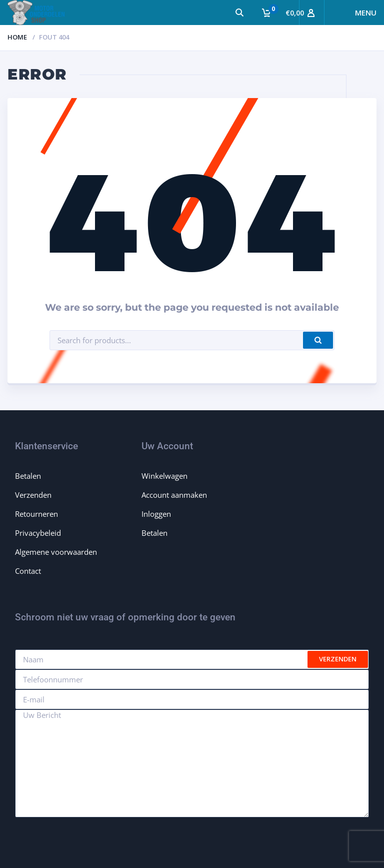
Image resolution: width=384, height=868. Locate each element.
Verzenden (33, 495)
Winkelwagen (164, 476)
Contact (28, 571)
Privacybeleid (38, 533)
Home (17, 37)
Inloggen (156, 514)
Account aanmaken (174, 495)
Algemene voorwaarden (56, 552)
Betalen (28, 476)
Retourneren (36, 514)
